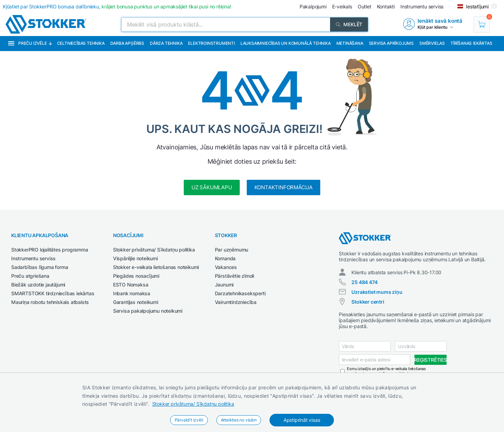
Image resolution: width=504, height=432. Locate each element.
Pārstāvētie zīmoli (234, 276)
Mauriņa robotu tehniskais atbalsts (50, 302)
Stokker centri (368, 302)
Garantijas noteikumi (136, 302)
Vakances (226, 267)
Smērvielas (432, 43)
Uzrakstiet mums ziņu (377, 292)
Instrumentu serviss (33, 258)
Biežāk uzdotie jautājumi (38, 285)
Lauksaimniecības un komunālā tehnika (286, 43)
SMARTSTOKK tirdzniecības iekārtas (53, 293)
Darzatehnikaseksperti (240, 293)
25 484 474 (364, 282)
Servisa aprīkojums (391, 43)
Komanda (225, 258)
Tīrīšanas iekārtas (471, 43)
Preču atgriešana (30, 276)
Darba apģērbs (127, 43)
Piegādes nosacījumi (136, 276)
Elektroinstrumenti (211, 43)
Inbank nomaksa (132, 293)
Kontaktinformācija (283, 187)
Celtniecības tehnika (81, 43)
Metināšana (350, 43)
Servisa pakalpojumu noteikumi (148, 311)
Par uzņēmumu (232, 250)
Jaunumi (224, 285)
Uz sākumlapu (212, 187)
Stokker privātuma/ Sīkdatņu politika (193, 404)
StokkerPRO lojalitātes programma (50, 250)
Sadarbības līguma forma (40, 267)
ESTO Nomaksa (131, 285)
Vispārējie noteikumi (135, 258)
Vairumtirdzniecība (236, 302)
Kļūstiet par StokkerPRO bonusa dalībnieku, (117, 6)
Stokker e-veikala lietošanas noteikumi (156, 267)
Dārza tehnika (166, 43)
